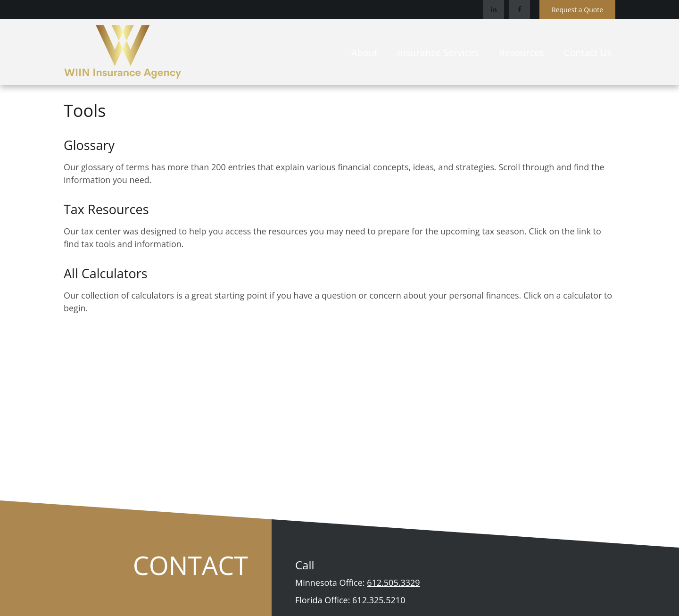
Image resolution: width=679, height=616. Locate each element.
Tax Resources (106, 209)
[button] (364, 52)
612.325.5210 (379, 600)
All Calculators (106, 273)
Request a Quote (577, 10)
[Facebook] (519, 9)
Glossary (89, 145)
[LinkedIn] (493, 9)
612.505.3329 (393, 583)
